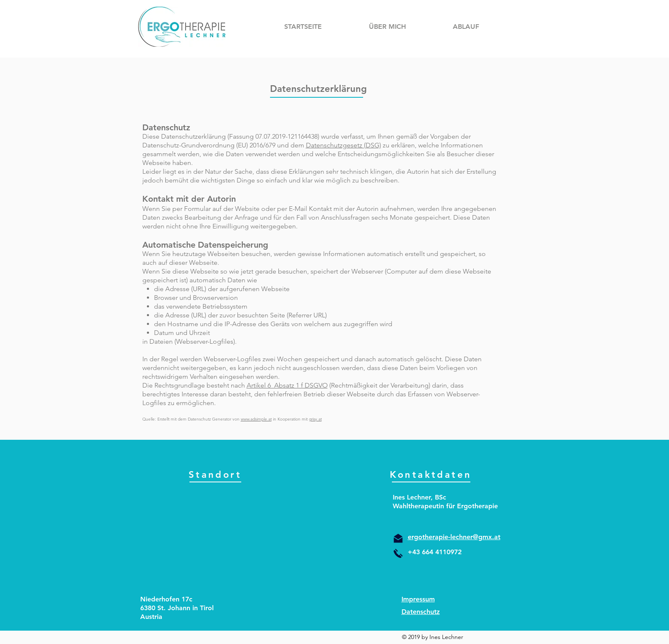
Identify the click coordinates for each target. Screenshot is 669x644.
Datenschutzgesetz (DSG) (343, 145)
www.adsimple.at (256, 419)
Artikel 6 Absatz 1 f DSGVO (287, 385)
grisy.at (315, 419)
